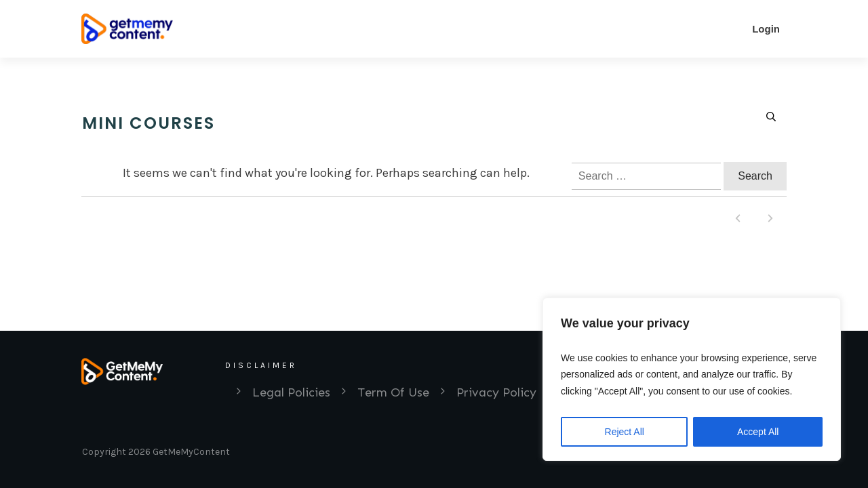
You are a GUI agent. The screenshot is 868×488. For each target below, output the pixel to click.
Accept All (758, 432)
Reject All (625, 432)
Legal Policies (291, 392)
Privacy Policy (496, 392)
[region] (692, 380)
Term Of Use (393, 392)
